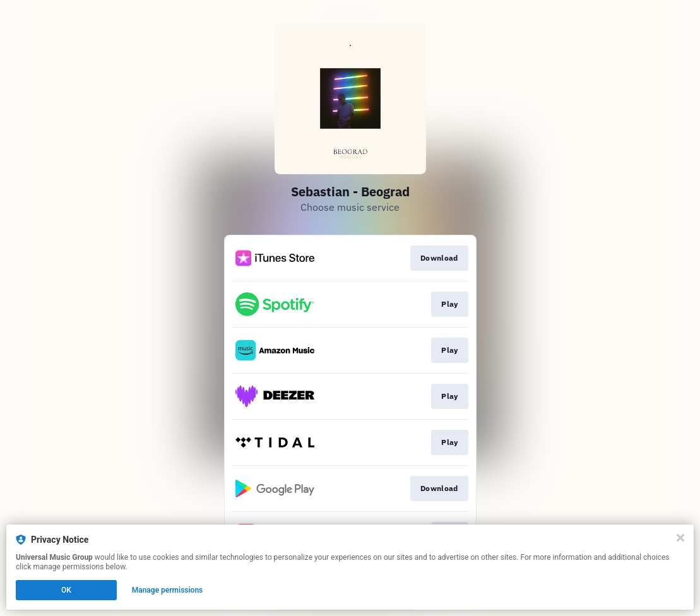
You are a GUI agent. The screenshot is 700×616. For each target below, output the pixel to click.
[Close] (680, 538)
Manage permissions (168, 590)
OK (66, 590)
